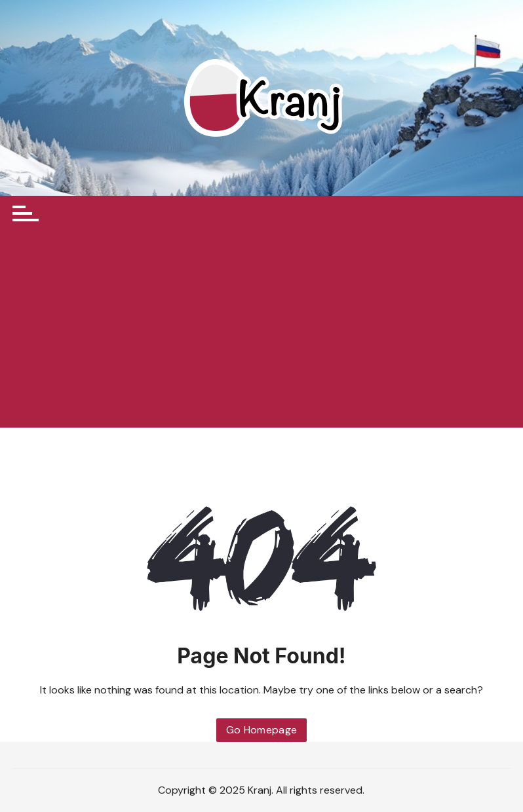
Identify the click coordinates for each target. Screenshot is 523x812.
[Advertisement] (261, 329)
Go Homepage (262, 730)
